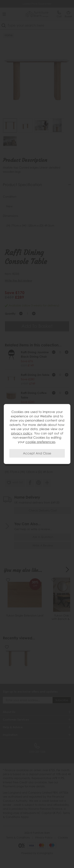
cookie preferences (40, 442)
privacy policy (22, 433)
